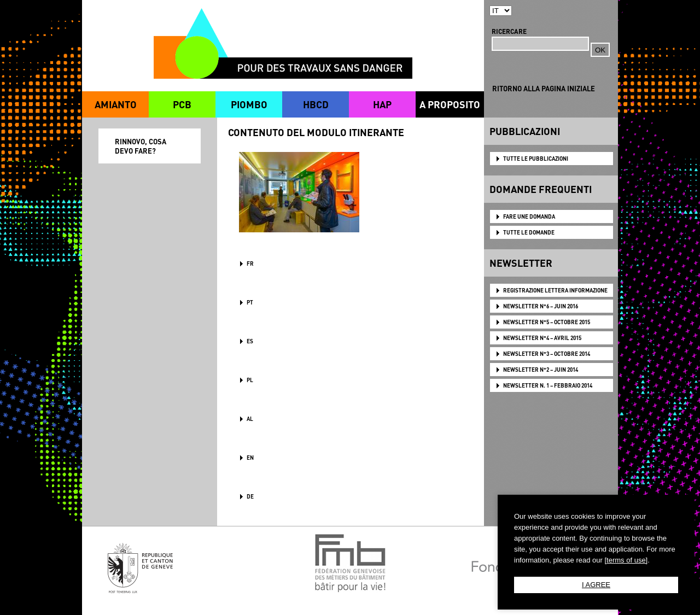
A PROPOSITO (450, 104)
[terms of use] (626, 560)
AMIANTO (116, 104)
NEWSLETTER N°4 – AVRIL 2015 (542, 338)
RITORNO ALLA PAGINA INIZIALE (544, 88)
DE (250, 496)
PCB (182, 104)
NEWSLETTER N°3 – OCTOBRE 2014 (547, 354)
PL (250, 380)
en (250, 458)
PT (250, 302)
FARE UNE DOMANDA (529, 216)
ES (250, 341)
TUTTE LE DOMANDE (529, 232)
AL (250, 419)
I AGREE (596, 585)
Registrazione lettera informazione (555, 290)
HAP (382, 104)
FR (250, 263)
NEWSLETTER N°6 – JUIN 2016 (541, 306)
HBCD (316, 104)
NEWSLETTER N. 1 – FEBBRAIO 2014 (548, 385)
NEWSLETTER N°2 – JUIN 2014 (541, 370)
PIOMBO (249, 104)
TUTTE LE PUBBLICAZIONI (536, 159)
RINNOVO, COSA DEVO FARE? (141, 146)
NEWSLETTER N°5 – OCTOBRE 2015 (547, 322)
